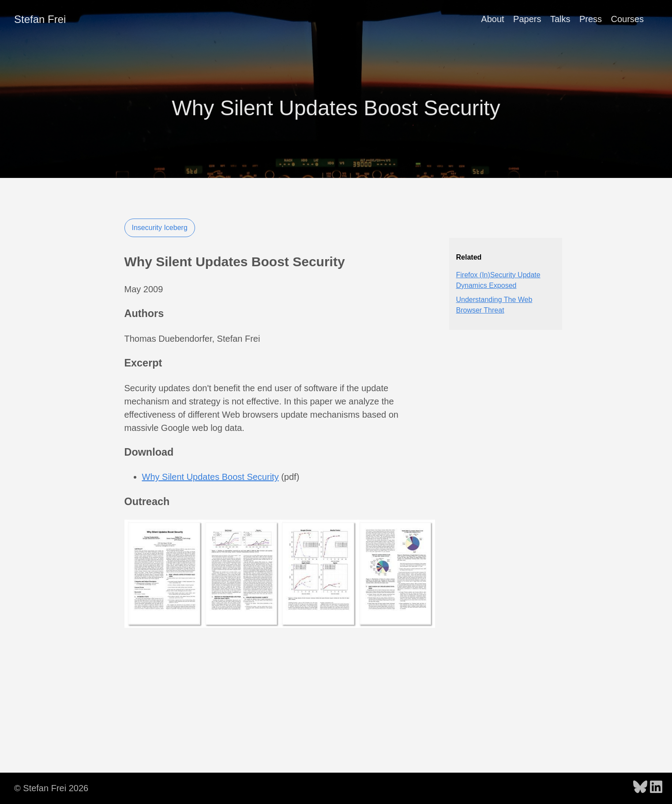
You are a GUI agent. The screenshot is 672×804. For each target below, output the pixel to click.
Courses (627, 19)
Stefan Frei (40, 19)
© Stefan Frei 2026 (51, 788)
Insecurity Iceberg (160, 228)
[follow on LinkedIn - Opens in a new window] (656, 788)
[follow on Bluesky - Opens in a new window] (640, 788)
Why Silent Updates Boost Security (210, 477)
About (492, 19)
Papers (527, 19)
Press (591, 19)
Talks (560, 19)
